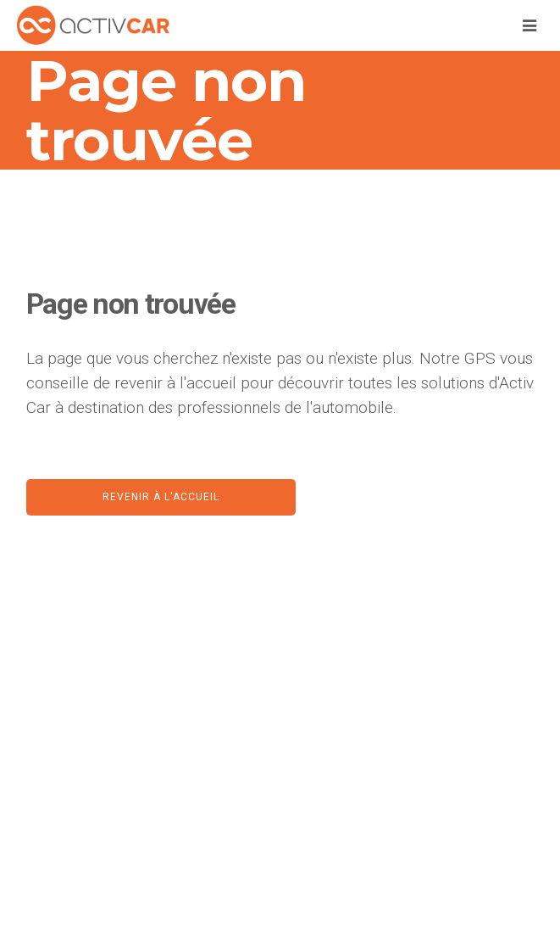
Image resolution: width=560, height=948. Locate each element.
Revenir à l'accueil (161, 497)
